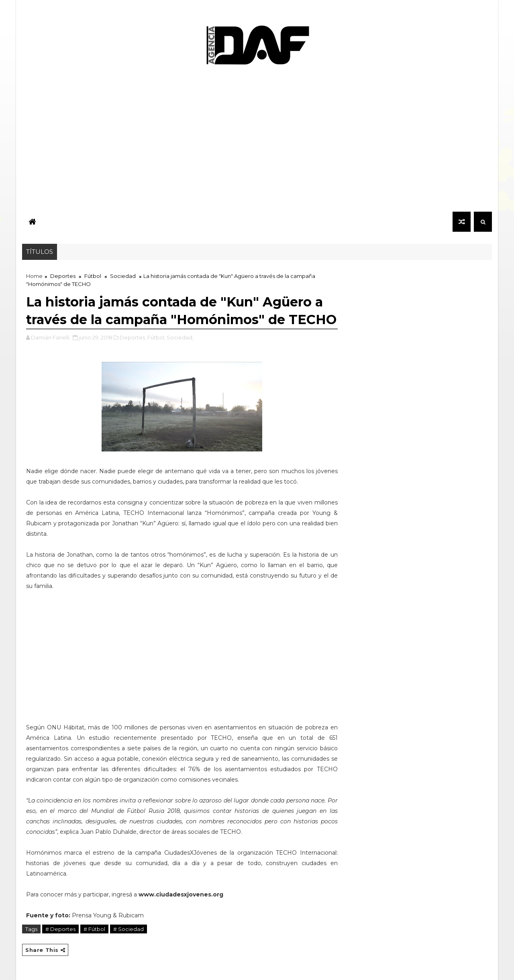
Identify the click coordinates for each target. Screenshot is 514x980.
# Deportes (60, 929)
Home (34, 276)
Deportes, (133, 337)
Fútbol (93, 276)
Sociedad (123, 276)
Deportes (63, 276)
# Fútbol (94, 929)
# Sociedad (128, 929)
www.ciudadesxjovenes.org (181, 894)
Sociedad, (180, 337)
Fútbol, (156, 337)
